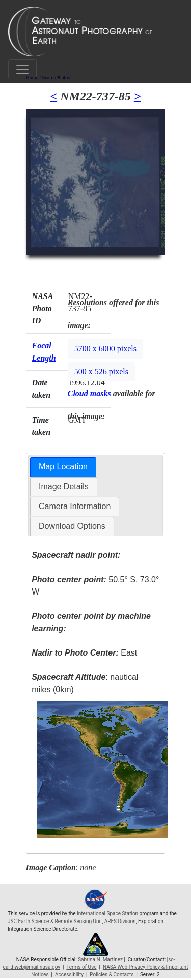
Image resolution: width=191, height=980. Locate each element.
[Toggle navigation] (22, 69)
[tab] (63, 467)
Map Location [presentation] (63, 467)
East (84, 653)
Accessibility (69, 975)
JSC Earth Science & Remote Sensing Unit (55, 921)
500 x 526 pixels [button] (101, 372)
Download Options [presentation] (72, 526)
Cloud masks (89, 393)
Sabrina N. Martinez (100, 959)
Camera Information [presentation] (75, 506)
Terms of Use (81, 967)
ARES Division (120, 921)
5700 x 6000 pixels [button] (105, 349)
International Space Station (107, 914)
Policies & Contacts (112, 975)
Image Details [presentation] (64, 486)
